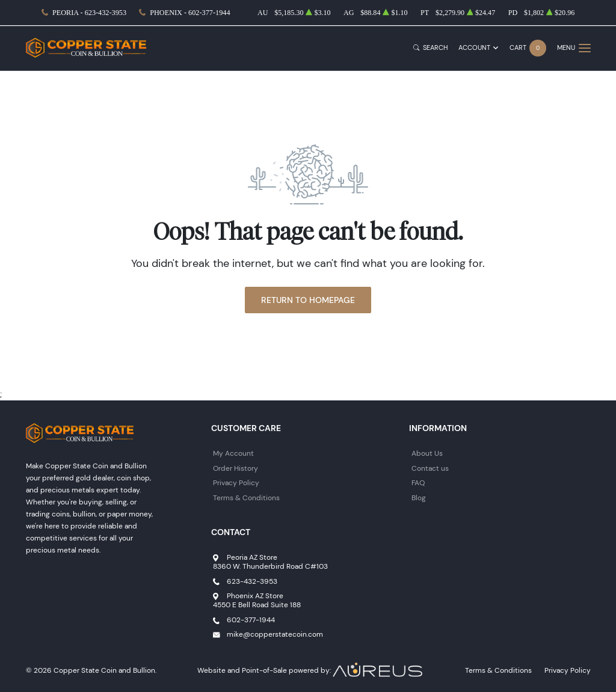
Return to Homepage (308, 300)
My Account (233, 453)
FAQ (418, 482)
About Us (427, 453)
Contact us (430, 468)
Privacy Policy (236, 482)
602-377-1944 (251, 620)
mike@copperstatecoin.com (275, 634)
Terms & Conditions (246, 498)
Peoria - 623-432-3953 (89, 13)
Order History (236, 468)
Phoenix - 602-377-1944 (190, 13)
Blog (419, 498)
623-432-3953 (252, 581)
